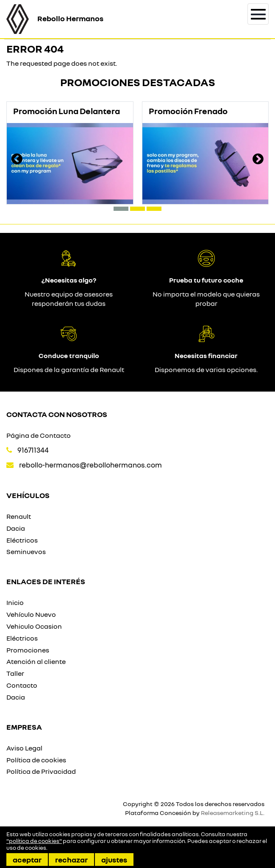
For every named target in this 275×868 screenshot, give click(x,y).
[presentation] (17, 160)
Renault (19, 516)
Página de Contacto (39, 435)
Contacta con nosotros (57, 414)
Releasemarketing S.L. (233, 813)
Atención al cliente (36, 661)
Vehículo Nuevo (31, 614)
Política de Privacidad (41, 771)
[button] (121, 209)
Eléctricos (22, 540)
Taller (15, 673)
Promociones (28, 650)
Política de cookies (36, 760)
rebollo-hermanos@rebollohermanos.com (90, 465)
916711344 (33, 450)
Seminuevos (26, 552)
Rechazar (71, 860)
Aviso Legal (24, 748)
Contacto (22, 685)
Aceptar (27, 860)
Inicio (15, 602)
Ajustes (114, 860)
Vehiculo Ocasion (34, 626)
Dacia (16, 528)
